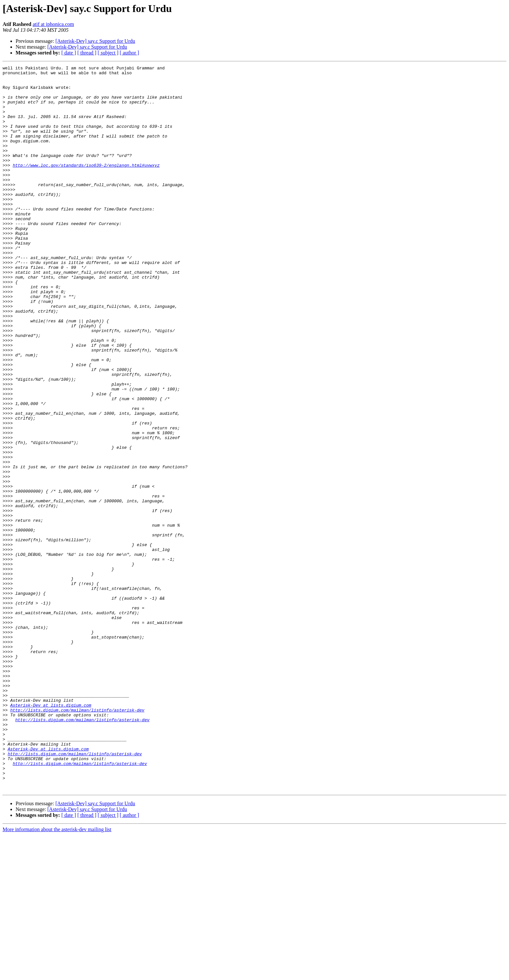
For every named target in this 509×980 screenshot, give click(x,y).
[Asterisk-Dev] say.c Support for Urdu (95, 41)
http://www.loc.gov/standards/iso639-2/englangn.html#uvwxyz (86, 185)
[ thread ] (87, 53)
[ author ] (130, 53)
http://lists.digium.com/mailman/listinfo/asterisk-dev (77, 839)
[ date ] (69, 53)
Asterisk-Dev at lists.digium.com (51, 833)
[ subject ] (108, 53)
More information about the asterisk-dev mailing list (57, 974)
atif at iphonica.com (53, 24)
